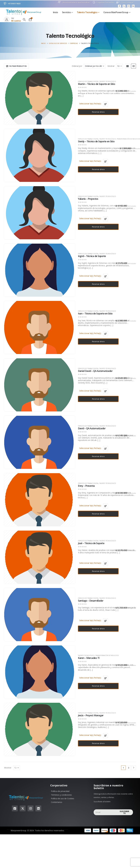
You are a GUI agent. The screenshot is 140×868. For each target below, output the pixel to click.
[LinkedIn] (133, 6)
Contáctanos (57, 802)
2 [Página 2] (129, 768)
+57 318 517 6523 (14, 4)
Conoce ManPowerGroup (116, 12)
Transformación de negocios (128, 139)
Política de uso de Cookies (63, 798)
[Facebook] (119, 6)
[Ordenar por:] (94, 66)
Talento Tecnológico (87, 12)
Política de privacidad (60, 791)
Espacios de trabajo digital (88, 81)
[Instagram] (129, 6)
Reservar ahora (98, 112)
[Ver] (12, 19)
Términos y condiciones (61, 795)
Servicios (66, 12)
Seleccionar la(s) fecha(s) (90, 104)
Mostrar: (111, 66)
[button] (24, 20)
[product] (39, 98)
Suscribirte (124, 812)
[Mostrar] (119, 66)
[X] (124, 6)
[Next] (134, 768)
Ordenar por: (77, 66)
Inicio (55, 12)
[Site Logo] (24, 12)
